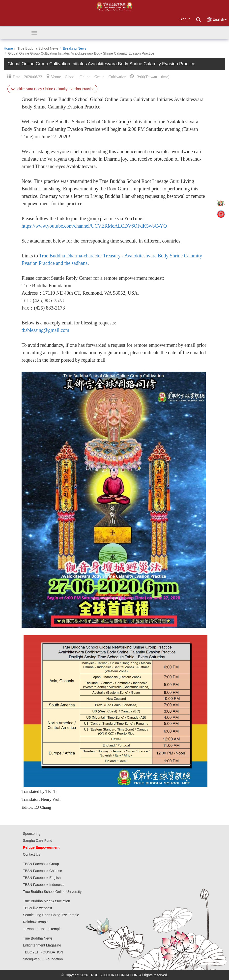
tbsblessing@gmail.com (45, 330)
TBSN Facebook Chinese (42, 871)
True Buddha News (38, 938)
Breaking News (75, 48)
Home (8, 48)
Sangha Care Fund (37, 840)
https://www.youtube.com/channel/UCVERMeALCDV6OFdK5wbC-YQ (94, 226)
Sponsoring (32, 834)
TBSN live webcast (37, 908)
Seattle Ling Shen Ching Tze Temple (51, 915)
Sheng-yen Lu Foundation (43, 959)
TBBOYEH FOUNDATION (43, 952)
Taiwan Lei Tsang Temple (42, 929)
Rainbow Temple (36, 922)
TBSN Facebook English (42, 878)
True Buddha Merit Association (46, 901)
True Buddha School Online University (52, 892)
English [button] (216, 20)
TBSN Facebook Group (41, 864)
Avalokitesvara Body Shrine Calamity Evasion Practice (52, 89)
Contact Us (31, 854)
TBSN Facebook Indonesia (43, 885)
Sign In (185, 19)
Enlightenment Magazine (42, 945)
